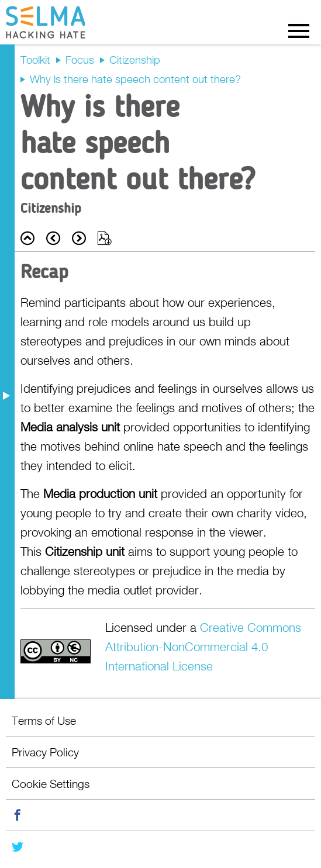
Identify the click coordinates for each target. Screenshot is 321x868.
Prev (53, 238)
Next (79, 238)
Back (27, 238)
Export (105, 238)
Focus (80, 60)
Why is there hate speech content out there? (135, 79)
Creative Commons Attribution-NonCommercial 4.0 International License (203, 646)
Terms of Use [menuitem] (44, 720)
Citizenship (135, 60)
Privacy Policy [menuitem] (45, 752)
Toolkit (35, 60)
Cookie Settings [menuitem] (51, 784)
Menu (299, 30)
